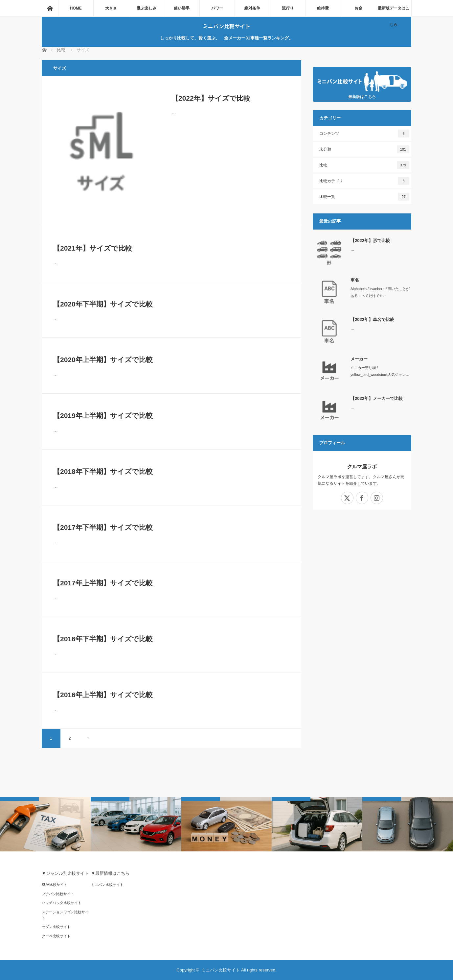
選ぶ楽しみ (147, 8)
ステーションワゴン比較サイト (65, 915)
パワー (217, 8)
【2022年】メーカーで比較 (377, 398)
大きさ (111, 8)
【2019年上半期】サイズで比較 (103, 416)
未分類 (364, 149)
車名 (355, 280)
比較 (364, 165)
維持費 (323, 8)
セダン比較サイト (56, 927)
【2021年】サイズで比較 (93, 248)
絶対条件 (252, 8)
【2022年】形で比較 (370, 241)
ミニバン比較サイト (227, 26)
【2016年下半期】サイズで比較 (103, 639)
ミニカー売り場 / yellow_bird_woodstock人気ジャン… (380, 371)
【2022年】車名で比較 (372, 319)
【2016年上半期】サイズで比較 (103, 695)
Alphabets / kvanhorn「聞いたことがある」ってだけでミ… (380, 292)
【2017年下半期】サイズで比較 (103, 527)
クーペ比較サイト (56, 936)
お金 (358, 8)
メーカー (359, 359)
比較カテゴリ (364, 181)
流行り (288, 8)
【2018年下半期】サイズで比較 (103, 471)
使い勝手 (182, 8)
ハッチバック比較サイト (62, 903)
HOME (76, 8)
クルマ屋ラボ (362, 466)
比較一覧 (364, 197)
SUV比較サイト (55, 885)
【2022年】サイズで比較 (211, 98)
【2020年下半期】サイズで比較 (103, 304)
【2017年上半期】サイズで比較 (103, 583)
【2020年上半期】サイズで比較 (103, 360)
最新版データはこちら (394, 11)
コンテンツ (364, 134)
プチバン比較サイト (58, 894)
